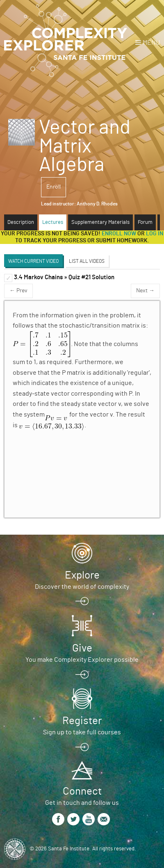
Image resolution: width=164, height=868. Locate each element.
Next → (145, 291)
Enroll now (119, 234)
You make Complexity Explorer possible (82, 660)
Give (82, 648)
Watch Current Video (33, 261)
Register (82, 721)
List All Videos (87, 261)
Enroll (54, 187)
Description (21, 222)
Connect (82, 791)
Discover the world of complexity (82, 587)
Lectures (53, 222)
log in (155, 234)
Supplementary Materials (100, 222)
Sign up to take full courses (82, 732)
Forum (145, 222)
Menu (151, 43)
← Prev (18, 291)
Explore (82, 575)
